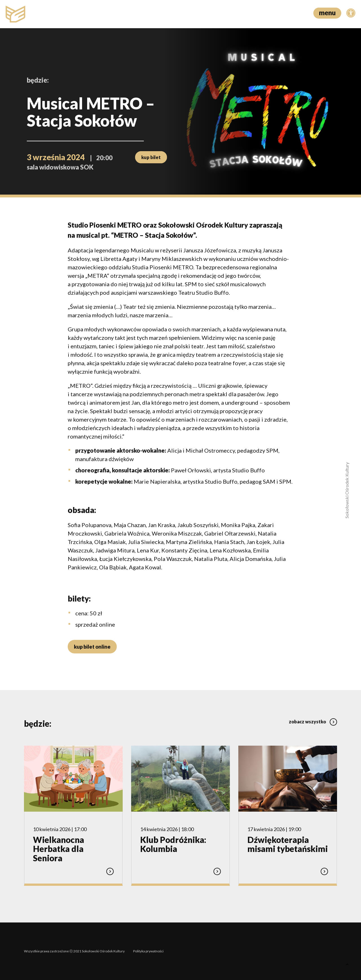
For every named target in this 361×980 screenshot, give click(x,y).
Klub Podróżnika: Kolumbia (173, 844)
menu (327, 13)
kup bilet (151, 157)
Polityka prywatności (148, 951)
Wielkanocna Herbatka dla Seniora (59, 849)
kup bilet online (92, 647)
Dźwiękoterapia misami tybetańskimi (288, 844)
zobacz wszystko (313, 722)
